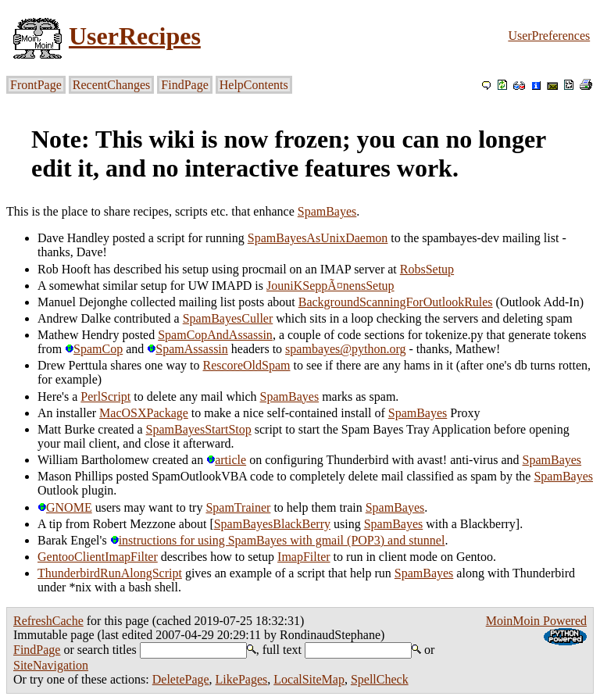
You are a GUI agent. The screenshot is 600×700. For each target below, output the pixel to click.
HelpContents (254, 85)
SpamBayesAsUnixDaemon (318, 238)
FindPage (184, 85)
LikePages (242, 679)
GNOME (65, 507)
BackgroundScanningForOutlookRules (396, 302)
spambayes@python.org (345, 349)
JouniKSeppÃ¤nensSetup (330, 286)
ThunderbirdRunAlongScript (110, 573)
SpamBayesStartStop (199, 429)
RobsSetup (427, 269)
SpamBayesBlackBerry (272, 524)
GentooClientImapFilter (98, 557)
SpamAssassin (187, 349)
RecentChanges (112, 85)
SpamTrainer (238, 507)
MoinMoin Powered (536, 621)
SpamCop (94, 349)
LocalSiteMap (309, 679)
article (226, 460)
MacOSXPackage (144, 413)
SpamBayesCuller (228, 318)
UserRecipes (135, 36)
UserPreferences (549, 36)
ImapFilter (304, 557)
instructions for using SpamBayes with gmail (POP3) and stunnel (278, 540)
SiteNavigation (51, 665)
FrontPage (36, 85)
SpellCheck (380, 679)
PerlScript (105, 396)
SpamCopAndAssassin (215, 335)
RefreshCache (48, 621)
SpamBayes (327, 211)
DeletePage (181, 679)
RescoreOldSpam (247, 365)
